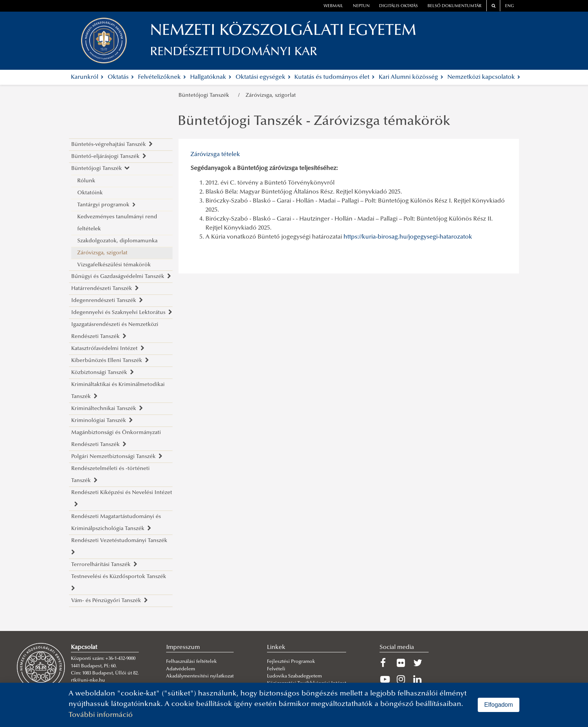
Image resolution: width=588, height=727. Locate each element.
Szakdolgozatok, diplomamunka (117, 241)
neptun (361, 6)
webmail (333, 6)
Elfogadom (499, 705)
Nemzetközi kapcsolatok (484, 77)
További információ (101, 715)
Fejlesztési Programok (291, 662)
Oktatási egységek (263, 77)
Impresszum (183, 647)
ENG (510, 6)
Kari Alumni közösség (411, 77)
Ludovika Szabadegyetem (294, 676)
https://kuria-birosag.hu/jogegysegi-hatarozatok (408, 237)
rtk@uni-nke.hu (88, 680)
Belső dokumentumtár (454, 6)
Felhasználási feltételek (191, 662)
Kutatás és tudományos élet (334, 77)
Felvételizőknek (162, 77)
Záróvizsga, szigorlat (271, 95)
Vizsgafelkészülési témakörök (114, 265)
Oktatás (121, 77)
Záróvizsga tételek (215, 155)
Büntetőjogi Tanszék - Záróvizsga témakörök (314, 122)
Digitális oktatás (398, 6)
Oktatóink (90, 193)
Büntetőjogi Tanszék (205, 95)
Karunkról (87, 77)
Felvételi (276, 669)
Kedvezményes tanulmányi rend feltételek (117, 223)
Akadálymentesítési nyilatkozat (200, 676)
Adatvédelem (181, 669)
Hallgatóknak (211, 77)
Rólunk (86, 181)
